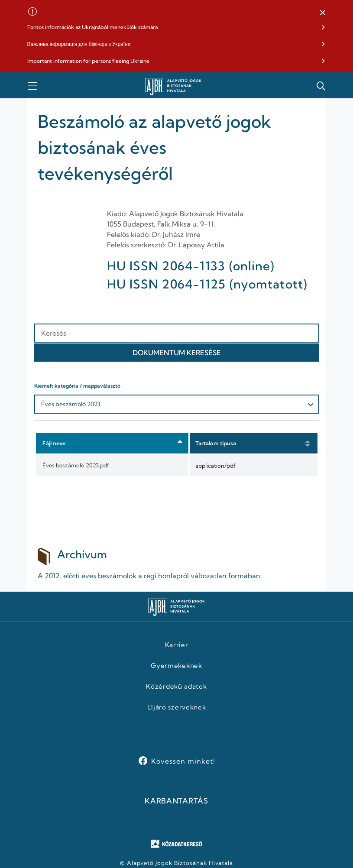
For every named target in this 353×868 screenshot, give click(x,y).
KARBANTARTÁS (176, 801)
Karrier (177, 645)
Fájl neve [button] (54, 443)
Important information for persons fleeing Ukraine (88, 61)
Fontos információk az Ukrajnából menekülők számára (92, 27)
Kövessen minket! (183, 761)
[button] (323, 13)
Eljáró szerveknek (177, 707)
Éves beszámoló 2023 (71, 404)
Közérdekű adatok (176, 687)
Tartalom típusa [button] (216, 443)
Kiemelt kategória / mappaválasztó (77, 386)
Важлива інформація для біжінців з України (79, 44)
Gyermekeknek (176, 666)
